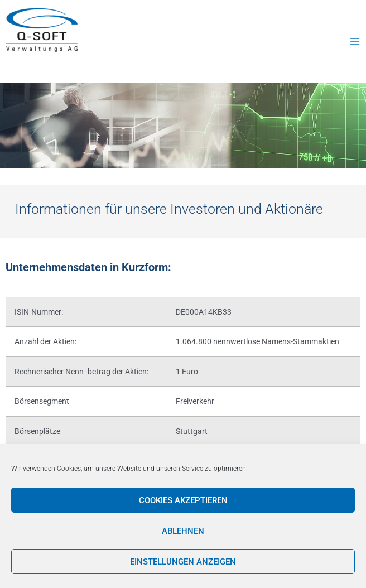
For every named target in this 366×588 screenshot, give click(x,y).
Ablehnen (183, 531)
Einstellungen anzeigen (183, 562)
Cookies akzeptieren (183, 500)
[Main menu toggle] (355, 41)
